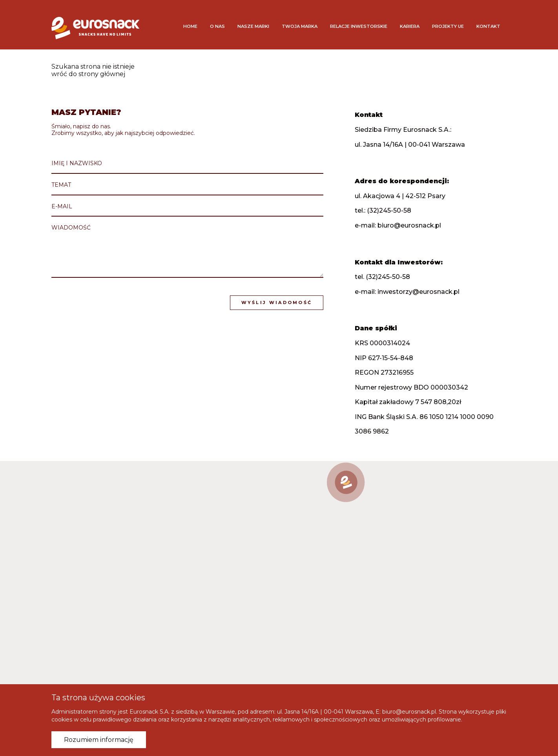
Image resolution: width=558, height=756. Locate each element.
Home (190, 26)
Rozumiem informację (99, 740)
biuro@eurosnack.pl (410, 225)
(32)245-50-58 (390, 211)
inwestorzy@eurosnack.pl (420, 292)
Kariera (410, 26)
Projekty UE (448, 26)
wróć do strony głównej (88, 74)
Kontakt (488, 26)
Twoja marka (300, 26)
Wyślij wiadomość (278, 302)
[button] (346, 482)
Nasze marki (253, 26)
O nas (217, 26)
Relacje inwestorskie (359, 26)
